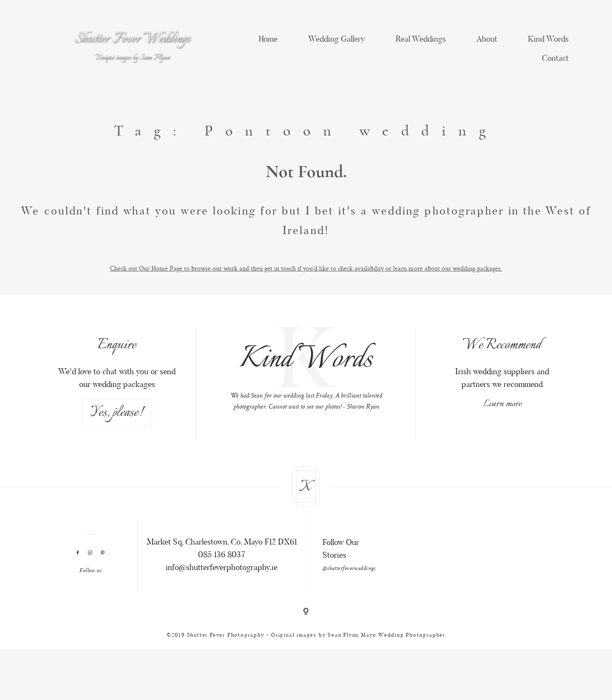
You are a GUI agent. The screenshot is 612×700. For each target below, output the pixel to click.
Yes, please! (117, 427)
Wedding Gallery (337, 40)
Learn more (502, 418)
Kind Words (548, 40)
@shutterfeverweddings (349, 582)
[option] (306, 385)
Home (268, 40)
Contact (555, 59)
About (487, 40)
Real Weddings (421, 40)
